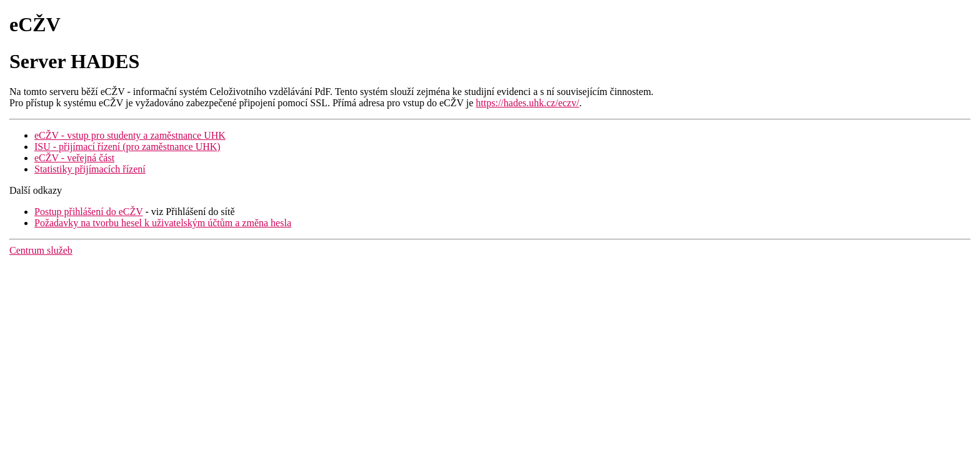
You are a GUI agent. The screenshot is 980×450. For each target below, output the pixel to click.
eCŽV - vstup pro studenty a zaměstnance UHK (130, 135)
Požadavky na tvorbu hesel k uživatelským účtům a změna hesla (163, 223)
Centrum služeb (41, 250)
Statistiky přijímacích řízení (90, 169)
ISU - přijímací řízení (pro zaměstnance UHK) (127, 147)
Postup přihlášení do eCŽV (88, 212)
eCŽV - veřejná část (74, 158)
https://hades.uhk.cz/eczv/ (527, 103)
